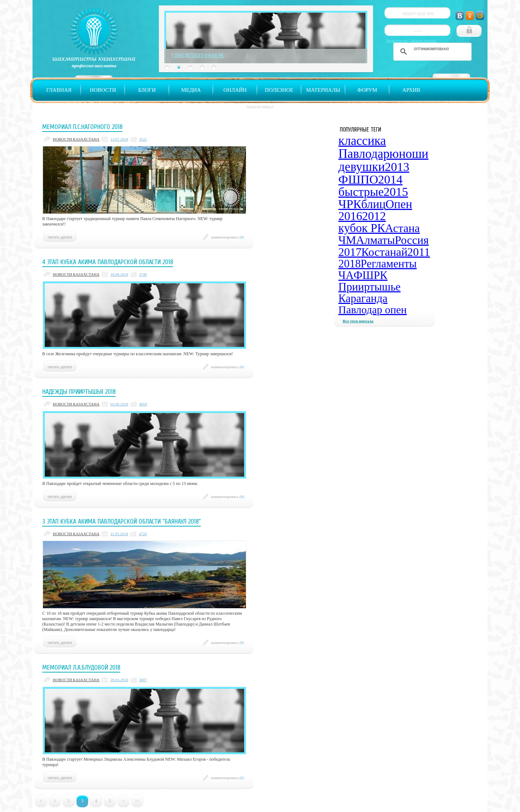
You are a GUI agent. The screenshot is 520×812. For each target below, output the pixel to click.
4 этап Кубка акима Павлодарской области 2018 (108, 262)
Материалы (323, 90)
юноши (409, 154)
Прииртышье (369, 287)
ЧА (346, 275)
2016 (350, 216)
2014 (390, 179)
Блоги (147, 90)
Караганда (363, 298)
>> (137, 801)
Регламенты (389, 264)
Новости (103, 90)
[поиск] (431, 49)
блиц (373, 204)
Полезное (279, 90)
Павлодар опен (372, 310)
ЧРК (350, 204)
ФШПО (358, 179)
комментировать (227, 237)
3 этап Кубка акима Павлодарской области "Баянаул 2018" (122, 521)
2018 (350, 264)
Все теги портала (358, 321)
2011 (419, 252)
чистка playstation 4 (260, 106)
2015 (396, 192)
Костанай (385, 252)
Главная (59, 90)
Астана (402, 228)
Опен (399, 204)
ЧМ (347, 240)
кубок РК (362, 228)
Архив (411, 90)
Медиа (191, 90)
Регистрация (397, 40)
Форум (367, 90)
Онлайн (235, 90)
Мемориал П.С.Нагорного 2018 (82, 127)
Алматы (376, 240)
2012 (374, 216)
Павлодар (364, 154)
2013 (397, 167)
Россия (412, 240)
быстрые (361, 192)
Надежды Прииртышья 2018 (79, 392)
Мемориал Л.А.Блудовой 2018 (81, 667)
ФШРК (370, 275)
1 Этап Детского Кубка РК (198, 55)
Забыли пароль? (424, 40)
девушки (362, 167)
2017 (350, 252)
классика (362, 141)
